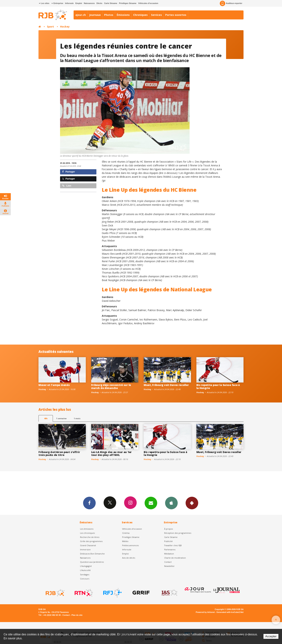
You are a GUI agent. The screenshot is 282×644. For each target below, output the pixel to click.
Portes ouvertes (176, 15)
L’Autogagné (86, 566)
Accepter (271, 636)
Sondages (85, 574)
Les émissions (87, 529)
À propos (169, 529)
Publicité (168, 541)
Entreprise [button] (57, 3)
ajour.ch (81, 15)
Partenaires (170, 549)
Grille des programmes (91, 541)
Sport (50, 27)
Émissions (123, 15)
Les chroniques (87, 533)
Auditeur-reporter (231, 3)
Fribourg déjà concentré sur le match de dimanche (111, 386)
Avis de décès (129, 558)
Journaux (95, 15)
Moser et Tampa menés (54, 385)
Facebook (89, 503)
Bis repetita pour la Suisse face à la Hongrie (218, 386)
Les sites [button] (44, 3)
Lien (67, 186)
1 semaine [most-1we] (61, 418)
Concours (85, 579)
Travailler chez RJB (173, 545)
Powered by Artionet (205, 612)
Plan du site (77, 615)
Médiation (169, 554)
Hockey (65, 27)
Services (156, 15)
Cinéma (126, 533)
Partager (69, 172)
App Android (192, 503)
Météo (125, 541)
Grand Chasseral (88, 545)
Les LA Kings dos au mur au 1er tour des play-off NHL (112, 454)
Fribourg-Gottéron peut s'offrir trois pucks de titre (59, 454)
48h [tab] (46, 418)
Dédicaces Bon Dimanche (92, 554)
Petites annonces (130, 545)
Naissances (89, 3)
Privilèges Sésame (128, 3)
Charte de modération (175, 558)
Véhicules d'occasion (148, 3)
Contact (168, 562)
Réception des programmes (178, 533)
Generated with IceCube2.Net (230, 612)
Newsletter (169, 566)
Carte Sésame (111, 3)
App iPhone (171, 503)
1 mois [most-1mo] (77, 418)
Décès (99, 3)
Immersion (85, 549)
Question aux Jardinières (92, 562)
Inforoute (69, 3)
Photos (109, 15)
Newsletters (151, 503)
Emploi (79, 3)
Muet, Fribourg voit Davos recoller (166, 385)
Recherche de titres (90, 537)
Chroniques (140, 15)
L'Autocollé (85, 570)
